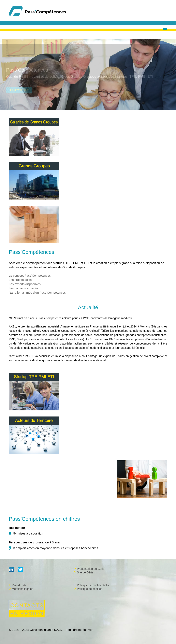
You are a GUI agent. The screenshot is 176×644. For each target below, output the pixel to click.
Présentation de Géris (91, 569)
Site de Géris (85, 572)
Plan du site (19, 585)
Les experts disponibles (25, 284)
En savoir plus (19, 92)
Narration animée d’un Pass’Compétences (37, 292)
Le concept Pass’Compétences (30, 275)
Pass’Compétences (27, 72)
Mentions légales (22, 589)
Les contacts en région (24, 288)
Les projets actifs (20, 280)
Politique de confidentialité (93, 585)
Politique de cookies (90, 589)
